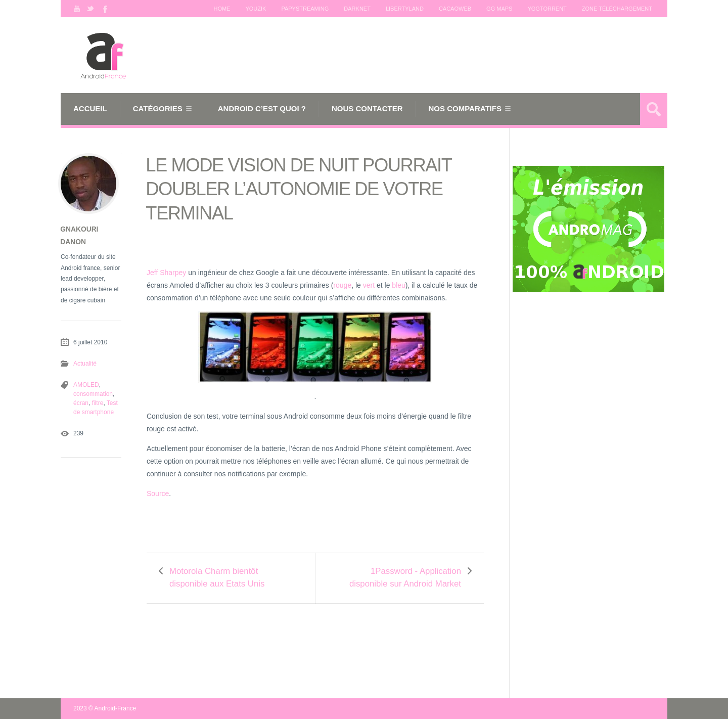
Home (222, 9)
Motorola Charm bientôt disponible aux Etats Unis (217, 577)
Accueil (90, 108)
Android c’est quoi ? (262, 108)
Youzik (256, 9)
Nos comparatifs (465, 108)
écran (81, 403)
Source (158, 493)
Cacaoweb (455, 9)
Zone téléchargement (617, 9)
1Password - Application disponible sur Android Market (405, 577)
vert (369, 285)
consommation (93, 394)
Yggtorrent (547, 9)
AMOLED (86, 385)
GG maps (499, 9)
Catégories (158, 108)
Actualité (85, 364)
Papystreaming (305, 9)
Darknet (357, 9)
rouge (342, 285)
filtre (98, 403)
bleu (398, 285)
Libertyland (405, 9)
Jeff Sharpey (166, 273)
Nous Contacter (367, 108)
